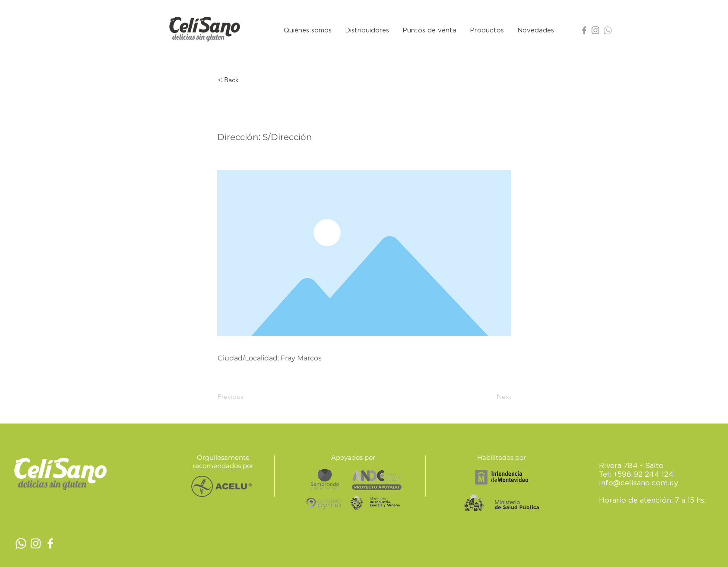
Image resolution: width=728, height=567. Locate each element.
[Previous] (246, 397)
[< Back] (246, 80)
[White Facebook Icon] (50, 543)
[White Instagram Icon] (36, 543)
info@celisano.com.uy (639, 483)
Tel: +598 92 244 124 (636, 474)
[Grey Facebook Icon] (584, 30)
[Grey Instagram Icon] (595, 30)
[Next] (490, 397)
